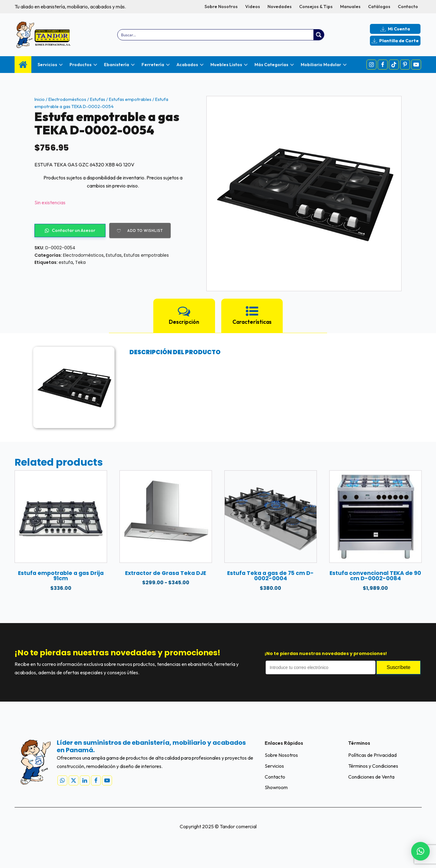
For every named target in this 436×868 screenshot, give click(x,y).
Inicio (40, 99)
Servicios (274, 766)
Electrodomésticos (67, 99)
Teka (80, 262)
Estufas (98, 99)
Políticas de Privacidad (372, 755)
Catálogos (379, 7)
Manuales (350, 7)
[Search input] (216, 35)
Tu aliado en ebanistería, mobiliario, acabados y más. (70, 7)
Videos (253, 7)
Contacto (408, 7)
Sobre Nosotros (221, 7)
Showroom (276, 788)
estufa (66, 262)
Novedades (280, 7)
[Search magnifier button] (319, 35)
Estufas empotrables (130, 99)
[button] (420, 851)
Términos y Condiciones (373, 766)
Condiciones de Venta (371, 777)
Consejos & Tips (316, 7)
